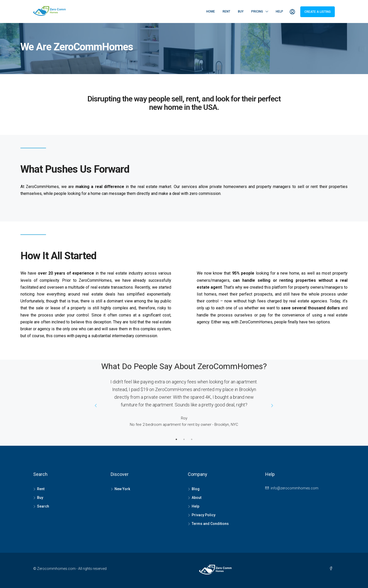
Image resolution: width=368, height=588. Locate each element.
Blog (196, 489)
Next (272, 406)
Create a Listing (318, 12)
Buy (241, 11)
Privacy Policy (204, 515)
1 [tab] (176, 439)
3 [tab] (192, 439)
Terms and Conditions (210, 524)
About (197, 498)
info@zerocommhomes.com (295, 488)
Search (43, 506)
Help (279, 11)
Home (211, 11)
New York (122, 489)
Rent (226, 11)
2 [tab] (184, 439)
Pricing (257, 11)
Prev (96, 406)
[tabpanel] (184, 402)
